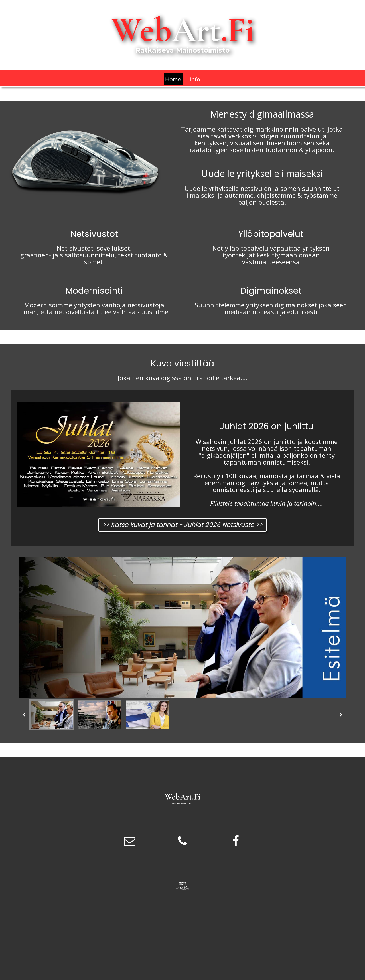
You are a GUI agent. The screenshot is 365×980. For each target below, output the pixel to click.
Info (195, 80)
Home (173, 80)
